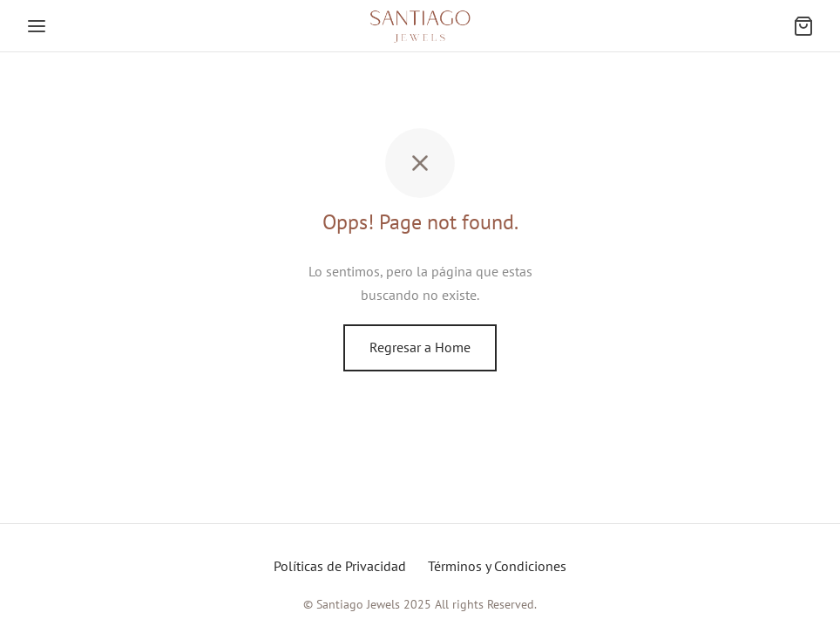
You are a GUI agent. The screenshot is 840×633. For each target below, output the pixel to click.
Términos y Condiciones (497, 566)
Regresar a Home (420, 347)
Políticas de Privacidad (340, 566)
